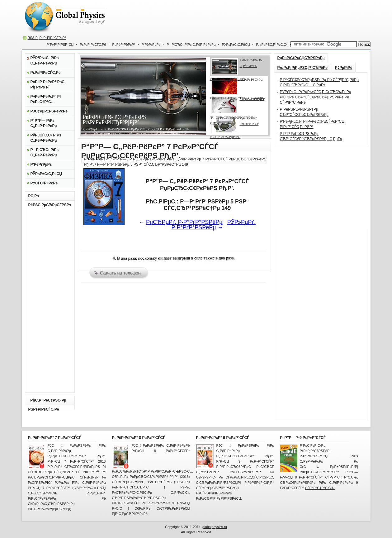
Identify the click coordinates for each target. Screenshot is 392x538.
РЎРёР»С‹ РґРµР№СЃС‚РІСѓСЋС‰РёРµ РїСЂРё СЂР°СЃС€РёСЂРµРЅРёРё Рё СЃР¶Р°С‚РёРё (316, 97)
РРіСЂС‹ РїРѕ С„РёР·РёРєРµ (191, 45)
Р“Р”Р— (120, 159)
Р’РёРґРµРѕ (151, 45)
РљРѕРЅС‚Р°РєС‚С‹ (272, 45)
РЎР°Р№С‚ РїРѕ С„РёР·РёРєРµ (45, 61)
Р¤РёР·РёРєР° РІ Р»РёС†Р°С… (46, 99)
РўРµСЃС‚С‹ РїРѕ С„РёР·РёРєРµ (46, 138)
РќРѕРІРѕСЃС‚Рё (93, 45)
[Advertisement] (254, 19)
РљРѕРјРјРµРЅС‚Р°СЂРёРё (302, 68)
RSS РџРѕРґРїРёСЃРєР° (47, 38)
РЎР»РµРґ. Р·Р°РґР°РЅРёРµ (213, 225)
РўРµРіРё (344, 68)
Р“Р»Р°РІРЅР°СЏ (60, 45)
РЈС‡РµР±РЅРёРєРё (49, 111)
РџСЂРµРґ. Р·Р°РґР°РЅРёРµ (184, 222)
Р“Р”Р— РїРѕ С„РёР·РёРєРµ (44, 123)
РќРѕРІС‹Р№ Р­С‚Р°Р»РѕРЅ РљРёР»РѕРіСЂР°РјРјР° (114, 120)
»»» (193, 134)
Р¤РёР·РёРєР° (124, 45)
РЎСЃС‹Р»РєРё (44, 183)
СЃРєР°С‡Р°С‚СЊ (341, 477)
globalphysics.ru (215, 527)
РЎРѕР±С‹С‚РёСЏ (236, 45)
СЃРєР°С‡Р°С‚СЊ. (320, 488)
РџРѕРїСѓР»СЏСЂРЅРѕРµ (301, 58)
